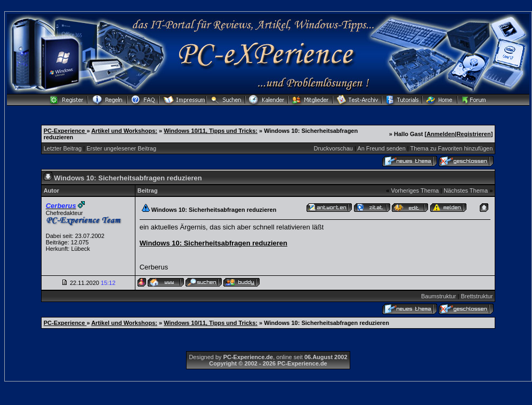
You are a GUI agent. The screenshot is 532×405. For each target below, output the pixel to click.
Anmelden (441, 134)
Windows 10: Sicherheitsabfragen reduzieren (213, 243)
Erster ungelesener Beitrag (121, 148)
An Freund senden (381, 148)
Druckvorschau (333, 148)
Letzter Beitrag (63, 148)
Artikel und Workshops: (124, 131)
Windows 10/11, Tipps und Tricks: (211, 131)
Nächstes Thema (466, 190)
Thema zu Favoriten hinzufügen (452, 148)
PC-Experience (65, 131)
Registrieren (473, 134)
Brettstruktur (477, 296)
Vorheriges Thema (415, 190)
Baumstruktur (438, 296)
